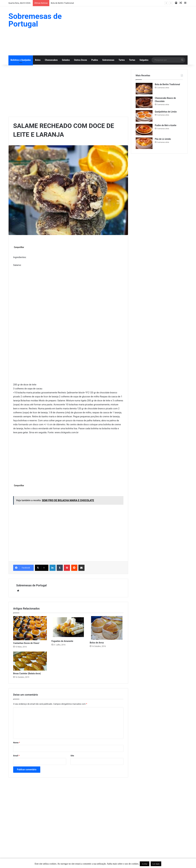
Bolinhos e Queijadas (21, 60)
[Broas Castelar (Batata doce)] (30, 661)
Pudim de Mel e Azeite (166, 125)
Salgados (144, 60)
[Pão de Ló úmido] (144, 143)
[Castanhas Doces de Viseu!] (30, 628)
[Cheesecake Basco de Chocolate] (144, 102)
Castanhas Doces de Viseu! (26, 643)
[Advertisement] (129, 31)
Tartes (122, 60)
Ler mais (156, 864)
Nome (17, 743)
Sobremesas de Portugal (31, 585)
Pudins (95, 60)
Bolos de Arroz (97, 643)
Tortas (132, 60)
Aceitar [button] (145, 864)
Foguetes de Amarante (62, 641)
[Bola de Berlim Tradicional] (144, 89)
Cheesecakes (51, 60)
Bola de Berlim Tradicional (62, 3)
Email (16, 756)
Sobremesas (108, 60)
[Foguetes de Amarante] (68, 627)
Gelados (66, 60)
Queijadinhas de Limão (166, 112)
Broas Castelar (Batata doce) (27, 673)
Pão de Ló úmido (163, 139)
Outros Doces (81, 60)
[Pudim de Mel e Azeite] (144, 130)
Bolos (38, 60)
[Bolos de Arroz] (107, 628)
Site (72, 756)
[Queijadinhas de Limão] (144, 116)
